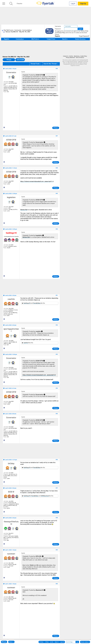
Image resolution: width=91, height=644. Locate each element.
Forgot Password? (84, 36)
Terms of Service (80, 58)
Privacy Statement (70, 58)
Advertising (77, 56)
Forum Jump (85, 642)
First (41, 642)
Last (62, 642)
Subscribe (20, 60)
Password (58, 29)
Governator (11, 72)
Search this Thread (50, 64)
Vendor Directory (80, 39)
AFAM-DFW (11, 140)
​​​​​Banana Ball (24, 210)
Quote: (23, 72)
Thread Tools (35, 64)
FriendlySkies (37, 303)
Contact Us (66, 56)
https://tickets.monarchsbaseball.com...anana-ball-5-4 (37, 181)
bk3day (11, 464)
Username (58, 26)
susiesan (11, 554)
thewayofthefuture (11, 523)
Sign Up (83, 4)
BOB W (11, 492)
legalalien (11, 197)
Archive (71, 56)
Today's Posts (51, 39)
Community (20, 39)
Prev (47, 642)
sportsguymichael (11, 330)
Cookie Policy (84, 56)
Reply (9, 60)
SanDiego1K (27, 303)
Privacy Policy (61, 33)
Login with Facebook (49, 31)
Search (65, 39)
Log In (73, 4)
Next (57, 642)
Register (58, 36)
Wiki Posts (35, 39)
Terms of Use (84, 31)
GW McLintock (45, 496)
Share (11, 642)
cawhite (11, 299)
